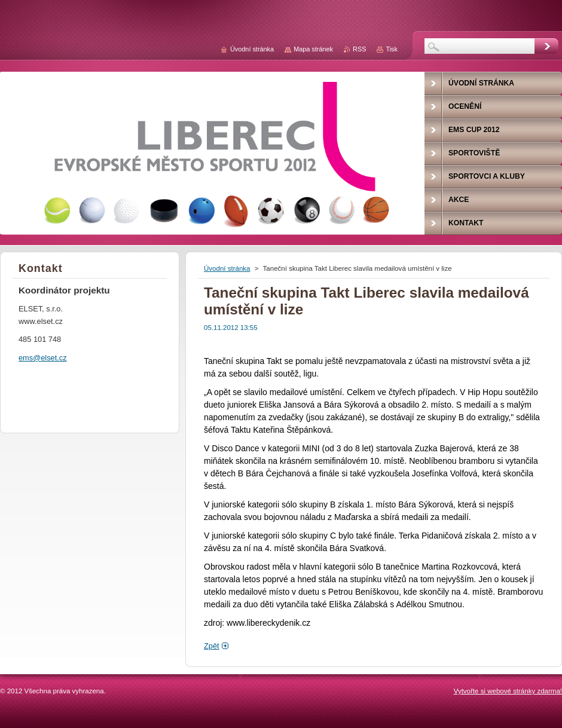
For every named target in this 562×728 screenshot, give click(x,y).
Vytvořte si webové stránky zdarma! (508, 691)
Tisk (392, 49)
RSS (359, 49)
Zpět (212, 646)
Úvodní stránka (227, 268)
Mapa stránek (313, 49)
